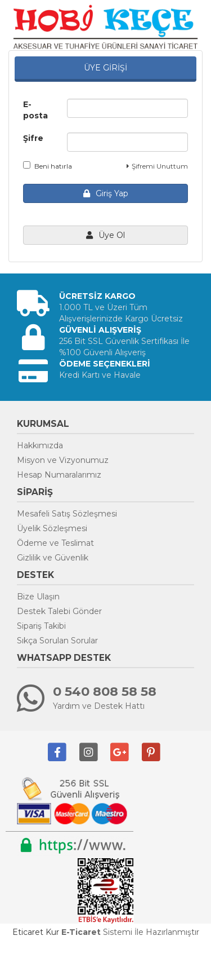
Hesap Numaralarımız (59, 475)
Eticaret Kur (36, 932)
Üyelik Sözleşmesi (52, 528)
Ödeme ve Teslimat (55, 543)
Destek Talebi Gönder (59, 611)
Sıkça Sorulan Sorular (57, 641)
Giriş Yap (106, 193)
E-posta (35, 110)
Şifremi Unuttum (157, 166)
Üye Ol (105, 235)
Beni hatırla (48, 166)
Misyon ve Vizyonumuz (63, 460)
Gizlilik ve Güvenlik (53, 558)
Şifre (33, 138)
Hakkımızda (40, 445)
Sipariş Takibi (41, 626)
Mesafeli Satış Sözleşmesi (67, 514)
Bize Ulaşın (38, 597)
